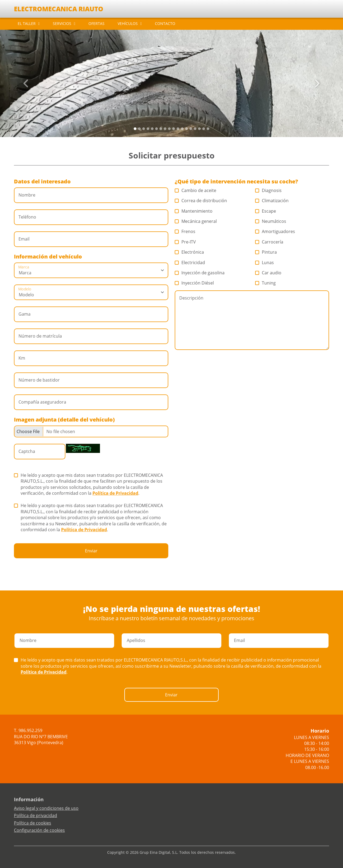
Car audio (268, 273)
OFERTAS (96, 23)
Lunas (265, 263)
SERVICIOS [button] (62, 23)
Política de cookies (33, 823)
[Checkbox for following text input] (91, 431)
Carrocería (269, 242)
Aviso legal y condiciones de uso (46, 808)
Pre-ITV (185, 242)
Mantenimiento (194, 211)
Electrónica (189, 252)
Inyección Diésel (194, 283)
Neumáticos (271, 221)
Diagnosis (269, 190)
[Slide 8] (169, 129)
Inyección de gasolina (200, 273)
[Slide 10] (178, 129)
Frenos (185, 231)
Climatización (272, 201)
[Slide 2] (144, 129)
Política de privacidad (36, 815)
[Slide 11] (182, 129)
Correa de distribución (201, 201)
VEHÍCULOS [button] (128, 23)
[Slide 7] (165, 129)
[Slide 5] (156, 129)
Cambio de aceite (196, 190)
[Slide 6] (161, 129)
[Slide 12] (187, 129)
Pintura (266, 252)
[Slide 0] (135, 129)
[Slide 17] (208, 129)
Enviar (91, 551)
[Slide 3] (148, 129)
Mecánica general (196, 221)
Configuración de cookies (39, 830)
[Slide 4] (152, 129)
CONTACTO (165, 23)
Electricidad (190, 263)
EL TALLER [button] (27, 23)
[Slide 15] (199, 129)
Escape (266, 211)
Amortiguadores (275, 231)
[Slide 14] (195, 129)
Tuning (266, 283)
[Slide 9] (174, 129)
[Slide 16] (204, 129)
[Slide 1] (139, 129)
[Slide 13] (191, 129)
